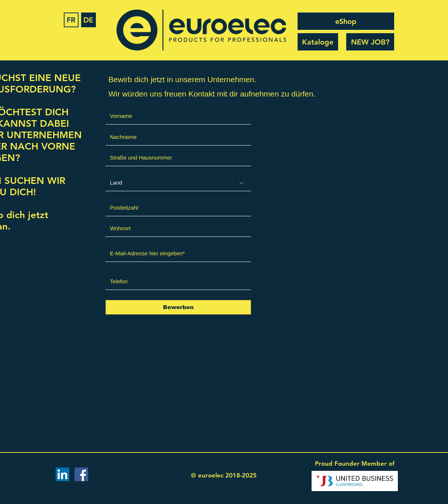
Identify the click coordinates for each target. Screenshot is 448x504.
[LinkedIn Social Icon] (62, 474)
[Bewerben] (178, 307)
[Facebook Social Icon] (81, 474)
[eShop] (346, 21)
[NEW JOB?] (370, 42)
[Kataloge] (318, 42)
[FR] (71, 20)
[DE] (88, 20)
